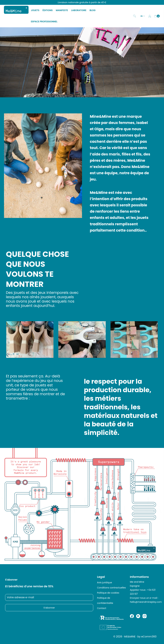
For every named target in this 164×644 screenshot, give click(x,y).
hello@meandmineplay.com (146, 602)
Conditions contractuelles (111, 588)
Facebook (132, 616)
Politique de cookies (108, 593)
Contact (102, 608)
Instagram (145, 616)
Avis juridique (105, 582)
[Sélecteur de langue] (143, 16)
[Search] (135, 16)
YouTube (138, 616)
